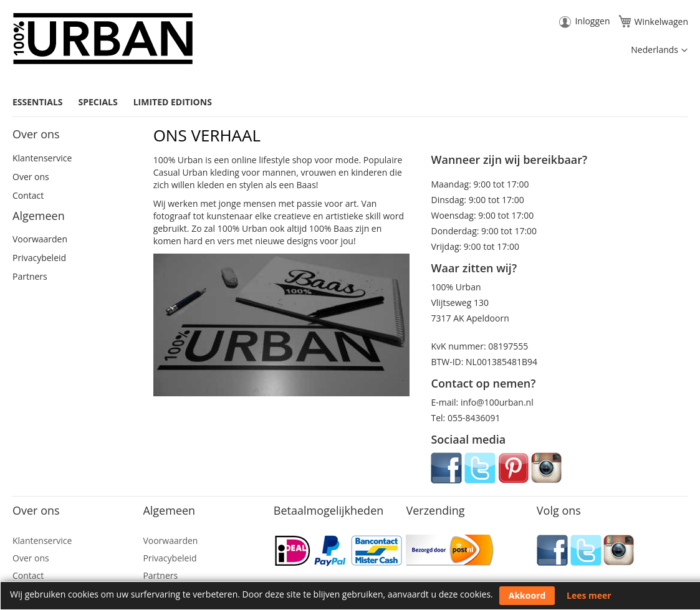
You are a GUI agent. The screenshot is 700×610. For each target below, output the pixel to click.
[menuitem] (42, 102)
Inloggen (592, 21)
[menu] (350, 102)
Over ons (31, 177)
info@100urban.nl (497, 402)
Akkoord (527, 595)
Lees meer (589, 595)
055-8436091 (474, 418)
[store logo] (103, 39)
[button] (659, 50)
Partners (30, 276)
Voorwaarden (40, 239)
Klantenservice (42, 158)
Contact (28, 195)
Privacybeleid (39, 258)
